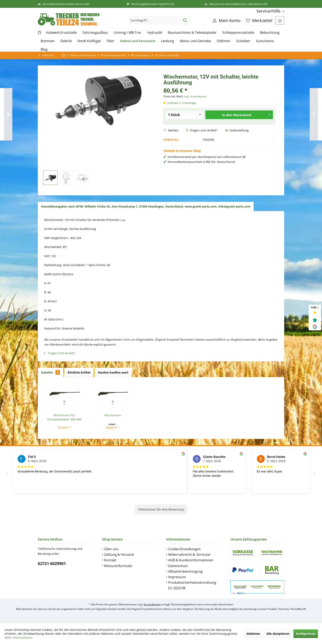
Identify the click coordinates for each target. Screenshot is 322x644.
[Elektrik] (66, 41)
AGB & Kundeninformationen (191, 560)
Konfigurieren (306, 634)
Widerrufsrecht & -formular (189, 555)
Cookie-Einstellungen (184, 549)
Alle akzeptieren (278, 634)
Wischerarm (113, 415)
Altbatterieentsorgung (185, 571)
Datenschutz (178, 566)
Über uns (111, 549)
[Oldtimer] (224, 41)
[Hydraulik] (155, 33)
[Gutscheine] (265, 41)
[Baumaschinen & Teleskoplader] (192, 33)
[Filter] (110, 41)
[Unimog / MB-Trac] (128, 33)
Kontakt (110, 560)
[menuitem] (269, 11)
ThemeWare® (298, 609)
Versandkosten (152, 604)
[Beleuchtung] (270, 33)
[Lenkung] (168, 41)
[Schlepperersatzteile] (238, 33)
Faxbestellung (237, 130)
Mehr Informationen (18, 638)
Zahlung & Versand (119, 555)
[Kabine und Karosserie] (138, 41)
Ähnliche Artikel (79, 372)
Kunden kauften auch (113, 372)
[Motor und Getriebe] (195, 41)
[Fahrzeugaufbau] (95, 33)
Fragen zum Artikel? (202, 130)
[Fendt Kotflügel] (89, 41)
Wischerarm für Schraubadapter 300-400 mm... (64, 417)
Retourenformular (118, 566)
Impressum (177, 577)
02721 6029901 (52, 564)
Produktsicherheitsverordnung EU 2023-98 (192, 585)
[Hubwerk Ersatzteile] (61, 33)
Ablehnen (253, 634)
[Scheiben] (243, 41)
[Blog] (44, 49)
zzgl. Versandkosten (195, 96)
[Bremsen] (48, 41)
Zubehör (51, 372)
